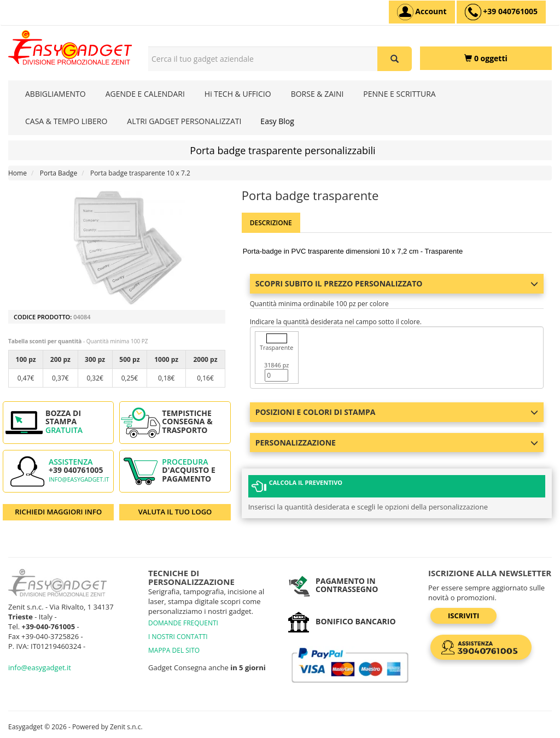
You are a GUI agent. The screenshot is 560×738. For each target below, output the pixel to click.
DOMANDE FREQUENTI (183, 623)
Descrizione (271, 223)
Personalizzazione (397, 443)
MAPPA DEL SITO (174, 650)
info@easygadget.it (79, 479)
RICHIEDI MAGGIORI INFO (58, 512)
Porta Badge (59, 173)
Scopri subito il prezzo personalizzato (397, 283)
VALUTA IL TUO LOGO (175, 512)
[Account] (422, 12)
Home (17, 173)
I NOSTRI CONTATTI (178, 637)
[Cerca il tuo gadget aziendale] (395, 59)
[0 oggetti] (486, 58)
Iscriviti (463, 616)
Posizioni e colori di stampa (397, 412)
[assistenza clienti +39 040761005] (501, 12)
